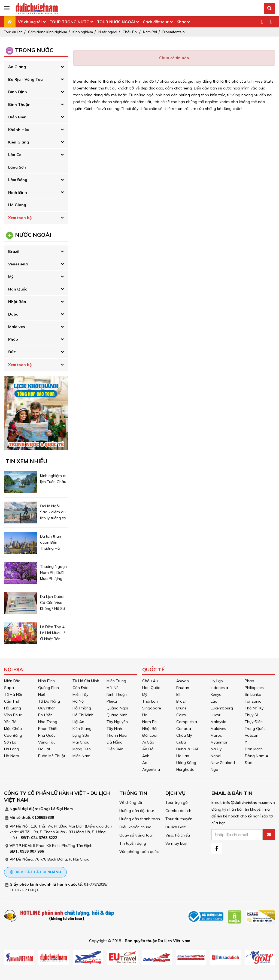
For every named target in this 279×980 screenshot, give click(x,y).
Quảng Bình (48, 688)
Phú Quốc (47, 735)
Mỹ (11, 277)
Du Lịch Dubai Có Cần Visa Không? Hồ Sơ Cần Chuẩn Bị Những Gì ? (52, 609)
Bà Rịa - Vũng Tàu (25, 79)
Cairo (181, 715)
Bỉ (178, 694)
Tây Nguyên (117, 722)
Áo (145, 763)
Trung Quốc (255, 729)
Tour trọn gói (177, 802)
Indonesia (219, 688)
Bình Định (18, 92)
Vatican (251, 735)
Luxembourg (222, 708)
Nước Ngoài (33, 235)
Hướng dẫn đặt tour (137, 811)
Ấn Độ (148, 749)
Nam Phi (150, 32)
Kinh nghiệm (83, 32)
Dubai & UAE (188, 749)
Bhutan (183, 688)
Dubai (14, 314)
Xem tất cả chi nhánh (35, 872)
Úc (145, 715)
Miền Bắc (12, 681)
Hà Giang (17, 205)
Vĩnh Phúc (13, 715)
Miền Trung (116, 681)
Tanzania (253, 701)
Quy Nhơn (47, 708)
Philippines (254, 688)
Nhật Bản (17, 302)
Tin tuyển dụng (133, 843)
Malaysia (219, 722)
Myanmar (219, 742)
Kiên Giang (19, 142)
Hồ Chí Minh (83, 715)
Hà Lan (183, 756)
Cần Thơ (12, 701)
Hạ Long (12, 749)
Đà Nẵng (115, 742)
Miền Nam (81, 756)
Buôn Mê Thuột (52, 756)
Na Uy (216, 749)
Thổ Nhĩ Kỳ (254, 708)
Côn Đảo (81, 688)
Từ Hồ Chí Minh (86, 681)
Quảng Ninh (117, 715)
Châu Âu (150, 681)
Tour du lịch (13, 32)
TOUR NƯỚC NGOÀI (116, 22)
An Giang (17, 67)
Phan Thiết (48, 729)
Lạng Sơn (17, 167)
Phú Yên (45, 715)
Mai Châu (81, 742)
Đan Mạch (254, 749)
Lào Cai (15, 155)
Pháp (13, 339)
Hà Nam (12, 756)
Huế (42, 694)
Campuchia (187, 722)
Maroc (216, 735)
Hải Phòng (82, 708)
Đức (12, 352)
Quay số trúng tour (136, 835)
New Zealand (223, 763)
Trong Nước (34, 50)
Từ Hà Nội (13, 694)
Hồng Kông (186, 763)
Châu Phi (130, 32)
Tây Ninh (114, 729)
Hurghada (185, 769)
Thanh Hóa (117, 735)
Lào (214, 701)
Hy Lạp (217, 681)
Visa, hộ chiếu (178, 835)
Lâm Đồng (18, 180)
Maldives (16, 327)
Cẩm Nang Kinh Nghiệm (48, 32)
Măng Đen (82, 749)
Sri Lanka (253, 694)
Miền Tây (80, 694)
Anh (146, 756)
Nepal (216, 756)
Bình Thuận (19, 104)
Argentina (151, 769)
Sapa (9, 688)
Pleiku (112, 701)
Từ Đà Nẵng (49, 701)
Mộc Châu (13, 729)
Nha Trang (48, 722)
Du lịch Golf (175, 827)
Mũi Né (113, 688)
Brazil (14, 251)
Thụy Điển (254, 722)
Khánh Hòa (19, 130)
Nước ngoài (108, 32)
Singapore (152, 708)
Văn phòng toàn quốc (139, 852)
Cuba (181, 742)
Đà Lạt (44, 749)
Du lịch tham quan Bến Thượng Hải (51, 542)
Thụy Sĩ (251, 715)
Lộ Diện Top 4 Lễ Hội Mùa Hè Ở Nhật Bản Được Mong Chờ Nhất (53, 639)
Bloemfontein (174, 32)
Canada (184, 729)
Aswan (183, 681)
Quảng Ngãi (117, 708)
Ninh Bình (18, 192)
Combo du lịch (178, 811)
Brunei (182, 708)
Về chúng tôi (30, 22)
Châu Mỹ (184, 735)
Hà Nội (78, 701)
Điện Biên (17, 117)
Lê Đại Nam (62, 809)
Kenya (216, 694)
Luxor (216, 715)
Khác (181, 22)
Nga (214, 769)
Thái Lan (150, 701)
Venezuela (18, 264)
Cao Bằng (13, 735)
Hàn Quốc (18, 289)
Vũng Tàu (47, 742)
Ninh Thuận (117, 694)
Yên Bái (11, 722)
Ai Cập (148, 742)
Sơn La (10, 742)
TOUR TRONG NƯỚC (69, 22)
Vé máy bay (176, 843)
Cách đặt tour (156, 22)
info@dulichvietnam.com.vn (249, 802)
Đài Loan (150, 735)
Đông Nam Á (257, 756)
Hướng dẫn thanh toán (140, 819)
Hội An (78, 722)
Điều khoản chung (135, 827)
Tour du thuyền (179, 819)
